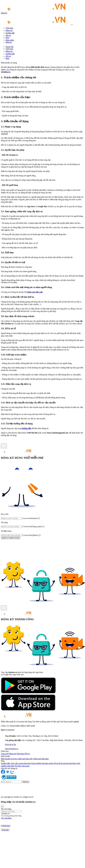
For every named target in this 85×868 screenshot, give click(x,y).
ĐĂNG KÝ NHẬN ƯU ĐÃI (11, 538)
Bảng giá (9, 30)
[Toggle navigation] (72, 25)
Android (4, 134)
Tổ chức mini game (22, 766)
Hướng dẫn (10, 33)
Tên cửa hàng (6, 809)
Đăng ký (4, 13)
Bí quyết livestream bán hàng (65, 763)
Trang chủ (9, 47)
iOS (81, 132)
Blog (7, 38)
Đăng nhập (10, 40)
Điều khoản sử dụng (9, 759)
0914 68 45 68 (10, 745)
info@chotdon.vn (12, 749)
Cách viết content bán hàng (21, 763)
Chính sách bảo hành (41, 759)
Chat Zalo (5, 830)
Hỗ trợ (8, 35)
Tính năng (9, 28)
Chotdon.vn (6, 72)
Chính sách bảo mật (34, 292)
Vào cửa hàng (6, 818)
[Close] (4, 446)
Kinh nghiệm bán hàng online (42, 763)
